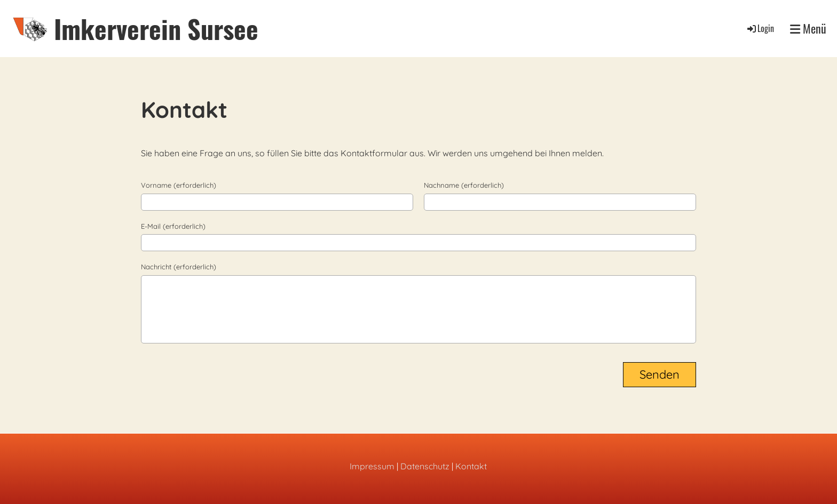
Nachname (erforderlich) (464, 185)
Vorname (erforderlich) (179, 185)
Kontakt (471, 466)
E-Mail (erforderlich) (173, 226)
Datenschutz (425, 466)
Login (760, 28)
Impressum (372, 466)
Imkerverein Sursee (156, 29)
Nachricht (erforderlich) (179, 267)
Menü (808, 29)
